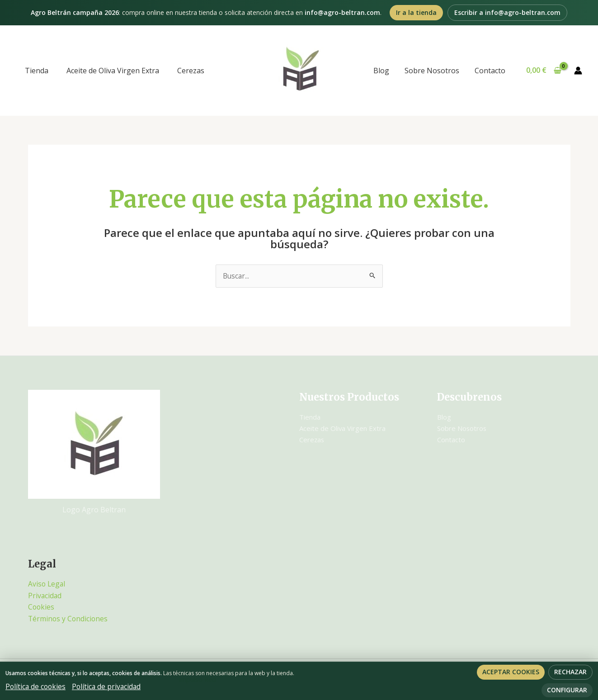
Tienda (37, 71)
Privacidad (45, 596)
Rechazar (570, 672)
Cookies (42, 607)
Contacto (490, 71)
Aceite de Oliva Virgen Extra (113, 71)
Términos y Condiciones (69, 619)
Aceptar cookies (511, 672)
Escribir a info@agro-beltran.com (507, 12)
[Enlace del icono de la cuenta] (578, 71)
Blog (384, 71)
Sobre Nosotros (433, 71)
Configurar (567, 690)
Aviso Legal (47, 584)
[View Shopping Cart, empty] (544, 71)
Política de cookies (36, 686)
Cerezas (191, 71)
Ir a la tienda (416, 12)
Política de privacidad (109, 686)
